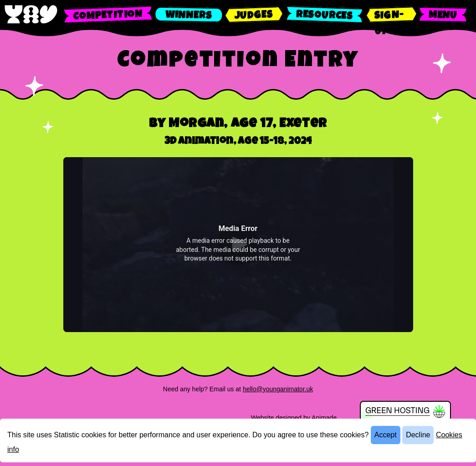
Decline (418, 435)
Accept (386, 435)
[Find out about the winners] (189, 15)
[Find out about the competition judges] (254, 15)
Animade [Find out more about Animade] (324, 418)
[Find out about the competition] (108, 15)
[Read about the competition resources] (325, 15)
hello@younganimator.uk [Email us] (278, 389)
